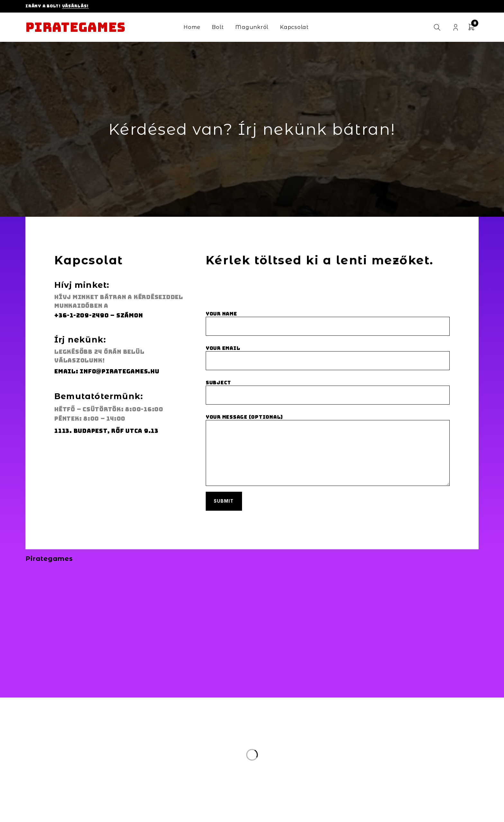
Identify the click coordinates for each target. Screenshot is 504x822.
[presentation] (255, 296)
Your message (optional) (328, 455)
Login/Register (456, 27)
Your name (328, 324)
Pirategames (75, 27)
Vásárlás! (75, 6)
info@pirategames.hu (119, 371)
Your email (328, 358)
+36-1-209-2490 (82, 315)
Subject (328, 393)
